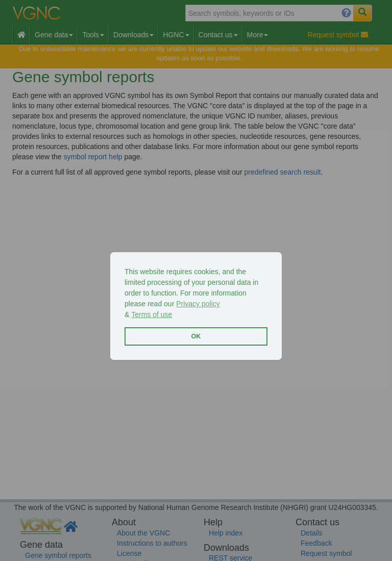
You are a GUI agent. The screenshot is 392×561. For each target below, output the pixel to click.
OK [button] (196, 336)
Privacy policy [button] (198, 304)
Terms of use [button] (152, 314)
